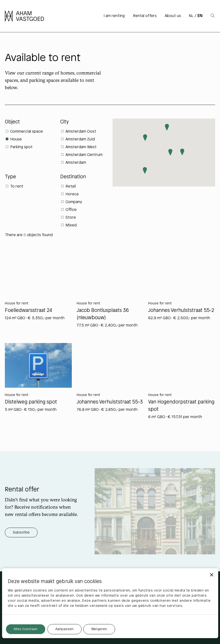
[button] (170, 152)
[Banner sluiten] (212, 575)
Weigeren (99, 629)
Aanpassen (64, 629)
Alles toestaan (25, 629)
